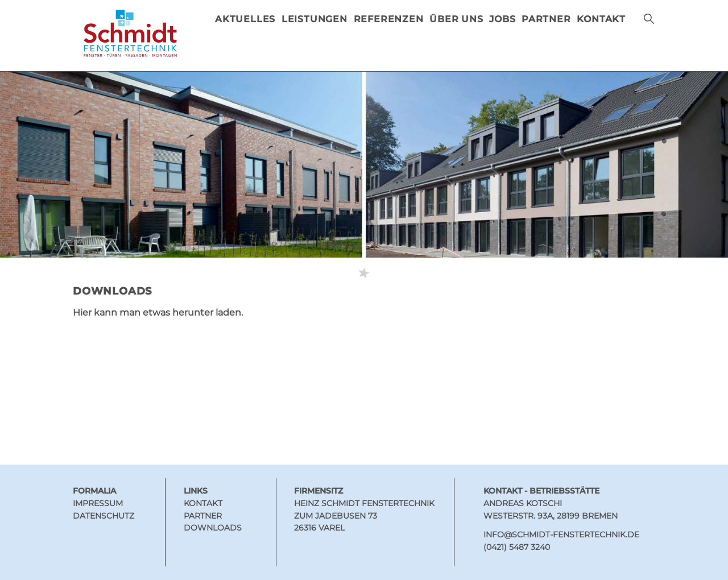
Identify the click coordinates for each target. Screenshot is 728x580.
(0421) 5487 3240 (517, 547)
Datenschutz (104, 516)
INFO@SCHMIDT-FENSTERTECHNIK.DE (561, 535)
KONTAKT (601, 19)
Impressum (98, 503)
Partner (203, 516)
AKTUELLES (245, 19)
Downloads (213, 528)
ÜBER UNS (456, 19)
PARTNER (546, 19)
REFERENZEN (389, 19)
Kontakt (203, 503)
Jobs (502, 19)
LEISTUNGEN (315, 19)
